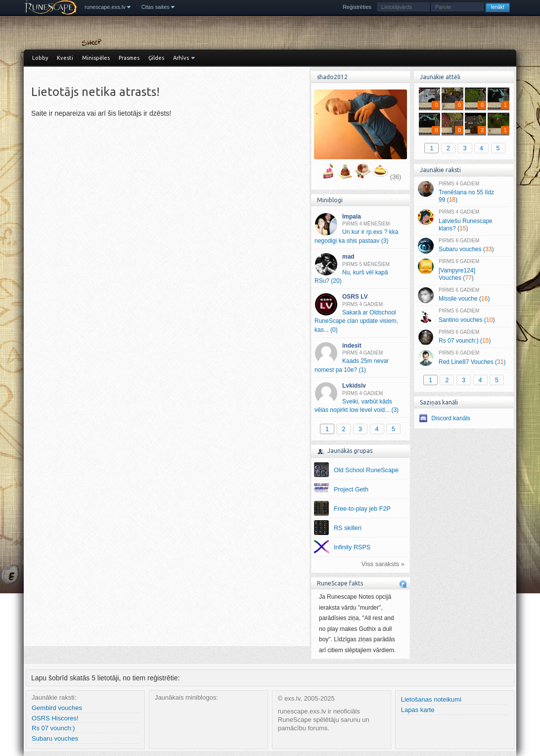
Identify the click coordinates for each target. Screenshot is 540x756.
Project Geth (351, 489)
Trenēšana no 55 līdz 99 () (464, 192)
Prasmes (129, 58)
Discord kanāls (451, 418)
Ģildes (156, 58)
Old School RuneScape (366, 470)
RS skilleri (348, 528)
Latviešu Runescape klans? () (464, 221)
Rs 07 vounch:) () (464, 337)
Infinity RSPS (352, 547)
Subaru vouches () (464, 246)
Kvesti (65, 58)
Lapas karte (418, 710)
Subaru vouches (55, 738)
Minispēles (96, 58)
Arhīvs (181, 58)
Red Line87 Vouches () (464, 358)
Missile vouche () (464, 295)
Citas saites (156, 7)
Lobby (40, 58)
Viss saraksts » (383, 564)
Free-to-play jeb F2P (362, 509)
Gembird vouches (57, 708)
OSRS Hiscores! (55, 718)
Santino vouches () (464, 316)
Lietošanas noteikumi (431, 699)
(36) (396, 177)
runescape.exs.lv (105, 7)
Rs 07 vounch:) (53, 728)
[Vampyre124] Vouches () (464, 270)
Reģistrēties (357, 7)
